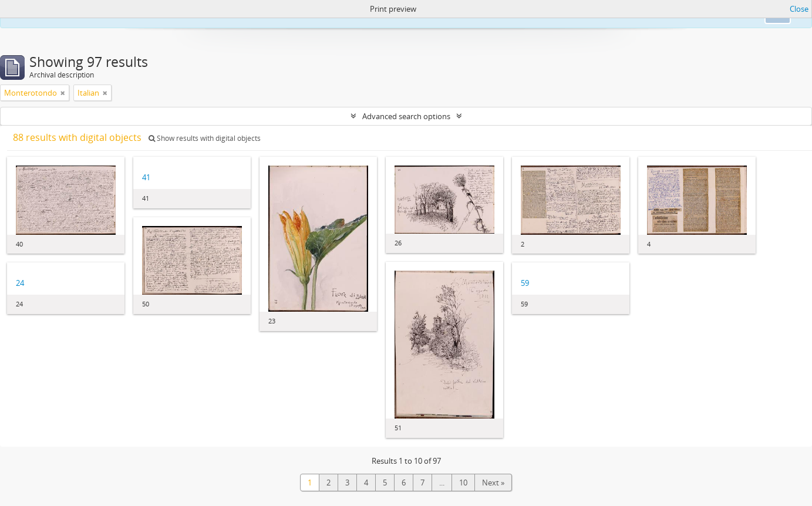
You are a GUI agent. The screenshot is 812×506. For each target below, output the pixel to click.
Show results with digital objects (205, 138)
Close (799, 9)
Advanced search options (406, 116)
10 (463, 483)
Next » (493, 483)
